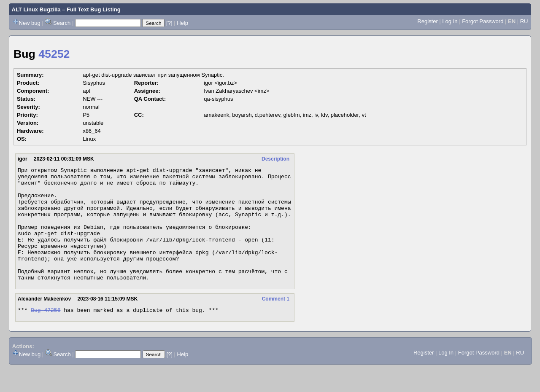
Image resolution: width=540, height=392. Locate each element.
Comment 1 (276, 322)
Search (62, 23)
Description (275, 159)
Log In (450, 21)
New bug (30, 23)
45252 (54, 54)
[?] (169, 23)
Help (182, 23)
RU (524, 21)
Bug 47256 (46, 334)
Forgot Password (483, 21)
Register (427, 21)
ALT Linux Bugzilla (36, 9)
